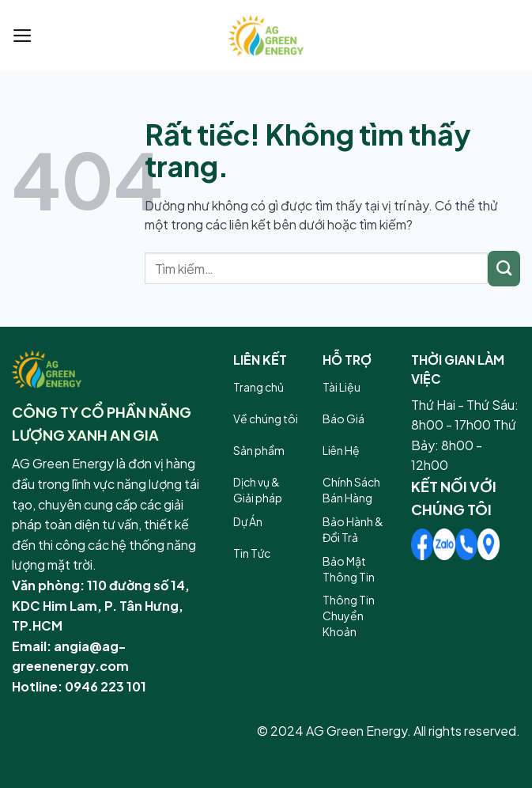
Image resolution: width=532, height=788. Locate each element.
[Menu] (23, 36)
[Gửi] (504, 269)
